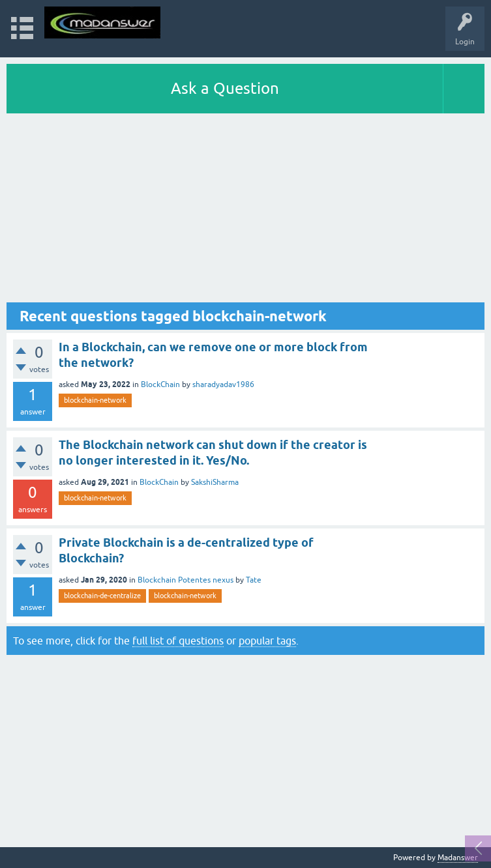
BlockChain (160, 384)
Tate (254, 580)
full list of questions (178, 641)
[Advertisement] (245, 211)
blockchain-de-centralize (102, 596)
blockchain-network (95, 400)
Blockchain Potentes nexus (186, 580)
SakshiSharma (215, 482)
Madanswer (458, 858)
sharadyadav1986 (223, 384)
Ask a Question (225, 88)
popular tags (267, 641)
